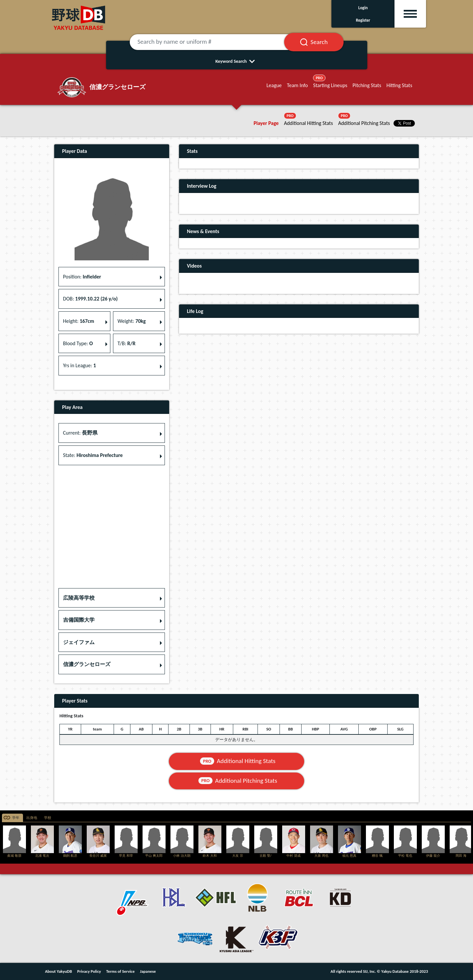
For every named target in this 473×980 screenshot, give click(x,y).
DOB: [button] (90, 299)
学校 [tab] (48, 818)
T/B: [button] (127, 343)
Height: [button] (79, 321)
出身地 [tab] (32, 818)
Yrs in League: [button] (79, 365)
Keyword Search (237, 61)
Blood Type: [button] (78, 343)
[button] (112, 598)
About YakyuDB (58, 971)
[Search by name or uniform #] (215, 42)
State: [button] (93, 455)
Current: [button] (80, 433)
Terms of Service (120, 971)
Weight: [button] (132, 321)
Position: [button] (82, 277)
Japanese (148, 971)
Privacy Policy (89, 971)
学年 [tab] (16, 818)
